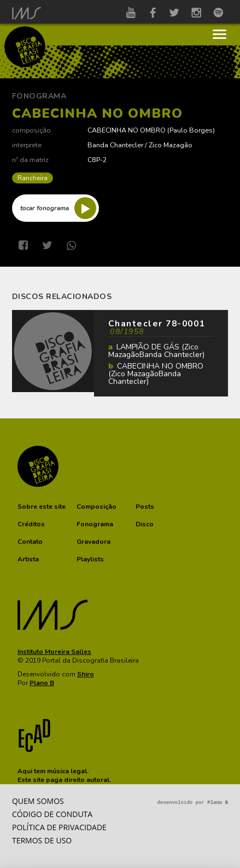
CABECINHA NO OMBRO (127, 130)
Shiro (86, 674)
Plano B (42, 683)
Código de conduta (52, 814)
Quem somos (38, 801)
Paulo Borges (191, 130)
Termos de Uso (42, 840)
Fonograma (39, 96)
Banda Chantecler (115, 145)
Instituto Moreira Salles (54, 652)
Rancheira (33, 178)
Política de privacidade (59, 827)
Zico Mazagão (171, 145)
